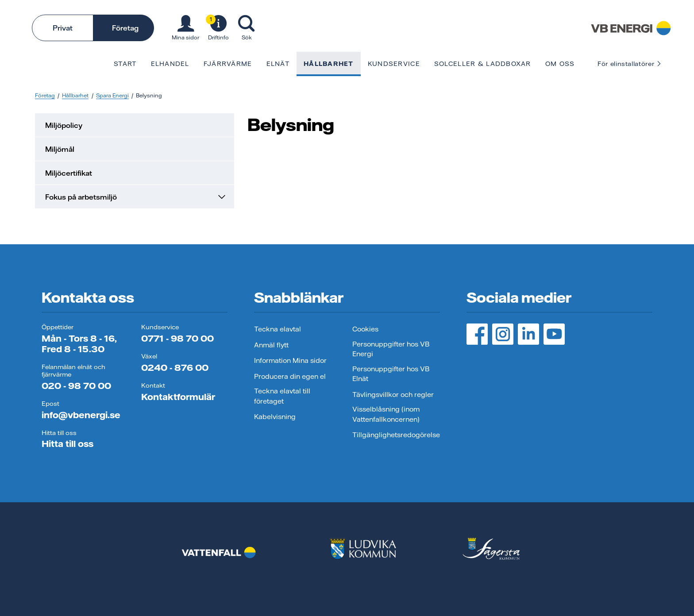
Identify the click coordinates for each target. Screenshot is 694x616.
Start (125, 64)
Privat (63, 28)
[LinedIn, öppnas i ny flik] (528, 334)
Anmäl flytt (271, 345)
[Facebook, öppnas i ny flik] (477, 334)
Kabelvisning (275, 417)
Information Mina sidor (290, 360)
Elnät (278, 64)
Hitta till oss (67, 444)
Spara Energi (112, 95)
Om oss (560, 64)
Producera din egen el (290, 376)
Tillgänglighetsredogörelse (396, 435)
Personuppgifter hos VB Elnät (391, 374)
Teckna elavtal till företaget (282, 396)
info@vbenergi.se (81, 415)
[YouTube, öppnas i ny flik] (554, 334)
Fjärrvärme (228, 64)
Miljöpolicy (64, 125)
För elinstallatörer (630, 64)
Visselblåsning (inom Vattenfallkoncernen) (386, 414)
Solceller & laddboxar (483, 64)
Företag (125, 28)
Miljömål (60, 149)
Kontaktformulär (178, 397)
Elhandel (170, 64)
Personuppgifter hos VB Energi (391, 349)
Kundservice (394, 64)
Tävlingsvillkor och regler (393, 395)
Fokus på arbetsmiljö (136, 197)
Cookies (365, 329)
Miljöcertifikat (69, 173)
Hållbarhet (329, 64)
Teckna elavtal (278, 329)
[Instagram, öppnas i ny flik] (503, 334)
